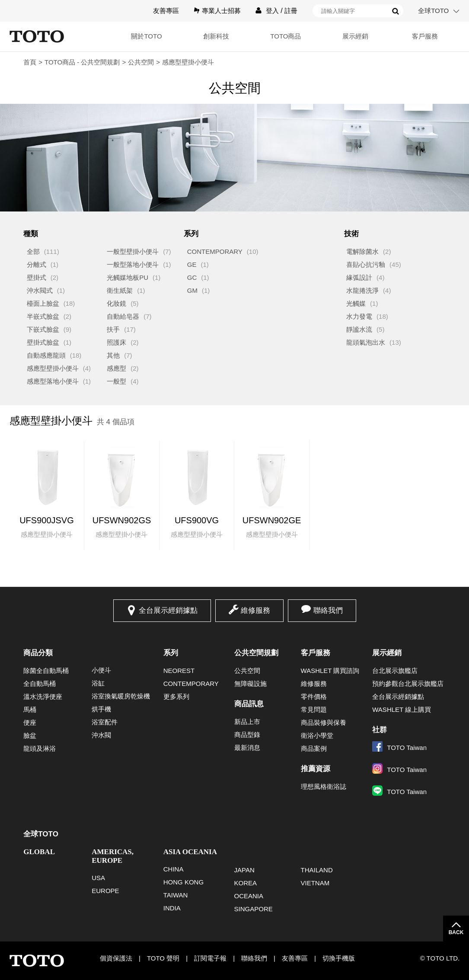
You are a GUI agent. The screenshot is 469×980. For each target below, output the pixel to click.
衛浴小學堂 (317, 735)
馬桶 (30, 709)
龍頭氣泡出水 (366, 342)
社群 (380, 730)
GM (192, 290)
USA (98, 878)
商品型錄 (247, 735)
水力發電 (359, 316)
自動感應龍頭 (46, 355)
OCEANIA (249, 896)
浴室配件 (105, 722)
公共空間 (141, 62)
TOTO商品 (279, 36)
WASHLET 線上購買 (402, 709)
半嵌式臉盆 (43, 316)
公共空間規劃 (256, 653)
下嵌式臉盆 (43, 329)
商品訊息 (249, 704)
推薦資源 (316, 769)
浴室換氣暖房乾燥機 (121, 696)
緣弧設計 (359, 277)
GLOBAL (39, 852)
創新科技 (207, 36)
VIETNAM (315, 883)
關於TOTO (136, 36)
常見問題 (314, 709)
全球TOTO (433, 11)
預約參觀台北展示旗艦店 (408, 684)
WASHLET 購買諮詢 (330, 671)
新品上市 (247, 722)
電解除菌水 (362, 251)
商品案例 (314, 748)
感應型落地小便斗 (53, 381)
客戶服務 (424, 36)
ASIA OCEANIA (190, 852)
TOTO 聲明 (163, 958)
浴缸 (98, 683)
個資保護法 (116, 958)
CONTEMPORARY (215, 251)
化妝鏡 (116, 303)
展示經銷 (351, 36)
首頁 (30, 62)
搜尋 (396, 11)
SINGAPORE (254, 909)
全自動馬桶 (40, 684)
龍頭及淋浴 (40, 748)
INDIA (172, 908)
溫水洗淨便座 (43, 697)
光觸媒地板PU (128, 277)
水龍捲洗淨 (362, 290)
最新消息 (247, 748)
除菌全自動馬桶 (46, 671)
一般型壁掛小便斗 (133, 251)
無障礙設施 (250, 684)
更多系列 (176, 697)
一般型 (116, 381)
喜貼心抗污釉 (366, 264)
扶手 (113, 329)
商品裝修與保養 (324, 722)
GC (192, 277)
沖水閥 (101, 735)
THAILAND (317, 870)
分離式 (37, 264)
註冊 (291, 11)
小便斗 (101, 670)
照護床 (116, 342)
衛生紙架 (120, 290)
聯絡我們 (328, 610)
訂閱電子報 (210, 958)
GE (192, 264)
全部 (33, 251)
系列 (171, 653)
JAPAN (244, 870)
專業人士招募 (221, 11)
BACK (456, 932)
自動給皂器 (123, 316)
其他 (113, 355)
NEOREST (179, 671)
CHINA (174, 869)
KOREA (246, 883)
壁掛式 (37, 277)
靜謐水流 (359, 329)
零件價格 (314, 697)
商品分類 (38, 653)
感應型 (116, 368)
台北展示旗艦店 (395, 671)
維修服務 (255, 610)
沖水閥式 (40, 290)
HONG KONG (183, 882)
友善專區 (166, 11)
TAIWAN (176, 895)
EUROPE (105, 891)
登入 (272, 11)
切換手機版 (339, 958)
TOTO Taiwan (399, 748)
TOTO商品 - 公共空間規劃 (82, 62)
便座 (30, 722)
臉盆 (30, 735)
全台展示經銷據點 (168, 610)
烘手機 (101, 709)
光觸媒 (356, 303)
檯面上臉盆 (43, 303)
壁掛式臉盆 (43, 342)
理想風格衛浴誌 (324, 786)
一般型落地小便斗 (133, 264)
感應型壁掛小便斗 (53, 368)
